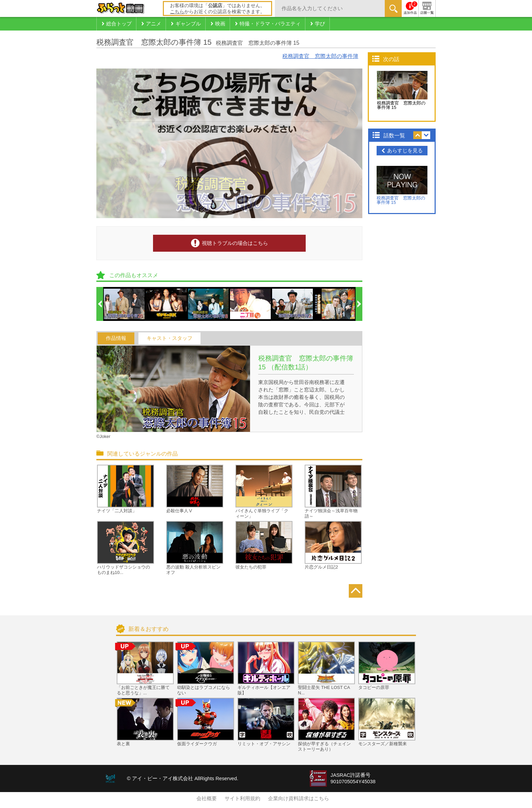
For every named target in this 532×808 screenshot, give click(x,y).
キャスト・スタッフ (169, 338)
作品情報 (116, 338)
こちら (177, 12)
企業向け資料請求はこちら (299, 799)
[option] (125, 304)
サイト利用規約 (242, 799)
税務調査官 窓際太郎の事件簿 (320, 56)
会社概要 (207, 799)
